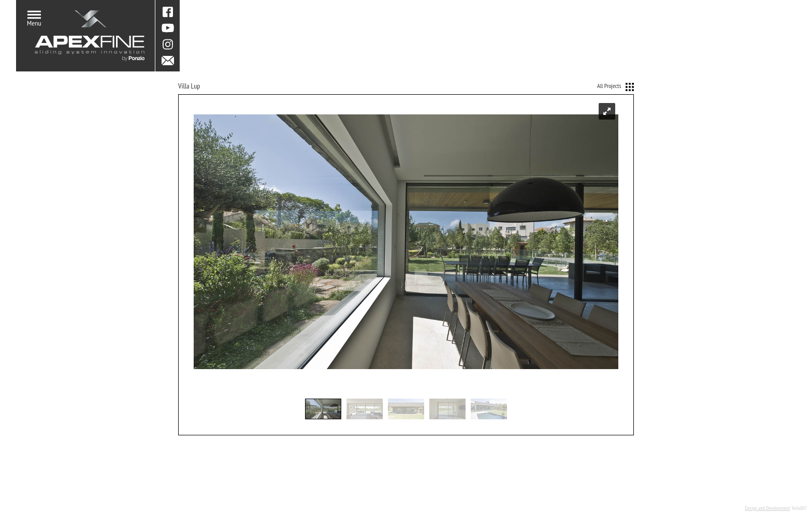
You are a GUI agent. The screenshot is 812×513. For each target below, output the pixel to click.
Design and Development (767, 508)
